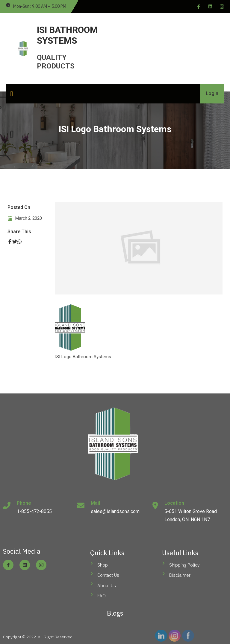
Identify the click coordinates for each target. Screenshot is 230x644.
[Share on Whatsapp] (19, 242)
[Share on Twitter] (15, 242)
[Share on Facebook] (10, 242)
